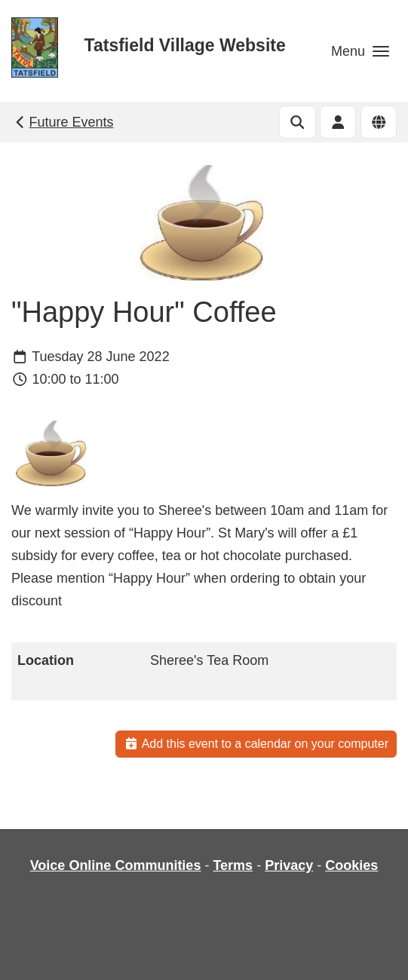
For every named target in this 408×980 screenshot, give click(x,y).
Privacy (289, 865)
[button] (360, 51)
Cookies (351, 865)
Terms (233, 865)
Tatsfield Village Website (185, 45)
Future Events (63, 122)
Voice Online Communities (116, 865)
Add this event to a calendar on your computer (256, 744)
